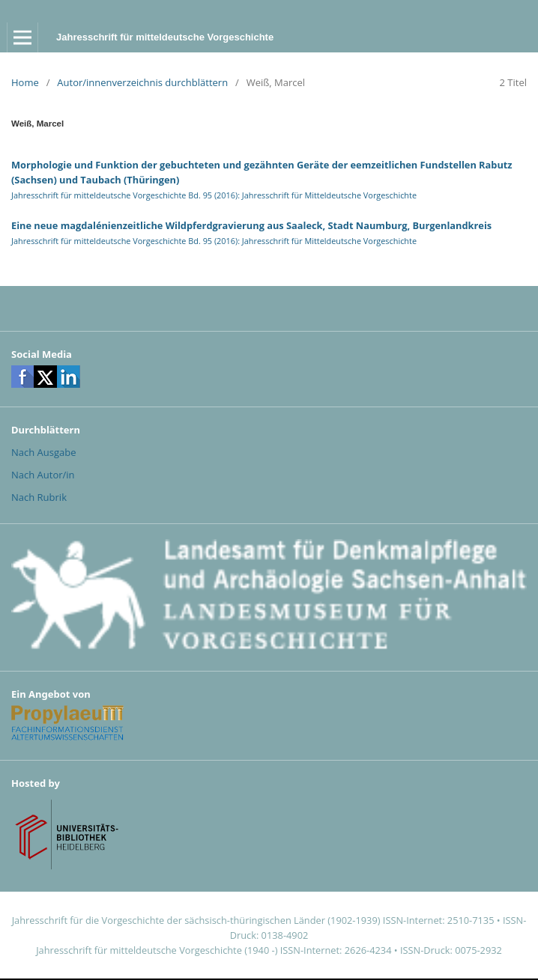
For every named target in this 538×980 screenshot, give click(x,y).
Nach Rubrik (39, 497)
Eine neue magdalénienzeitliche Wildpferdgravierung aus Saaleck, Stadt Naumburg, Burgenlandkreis (251, 225)
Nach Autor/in (43, 475)
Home (25, 82)
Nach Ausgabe (44, 452)
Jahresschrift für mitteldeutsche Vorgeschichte (165, 37)
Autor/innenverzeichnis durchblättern (142, 82)
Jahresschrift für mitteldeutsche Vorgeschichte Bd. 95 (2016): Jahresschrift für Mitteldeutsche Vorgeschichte (214, 195)
